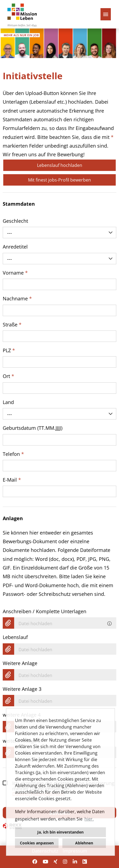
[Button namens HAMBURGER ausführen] (106, 14)
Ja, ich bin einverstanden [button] (60, 832)
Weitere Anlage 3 (22, 689)
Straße (12, 325)
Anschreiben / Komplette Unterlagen (45, 611)
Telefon (13, 454)
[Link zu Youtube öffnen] (45, 861)
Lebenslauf (15, 637)
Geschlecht (15, 221)
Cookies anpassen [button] (37, 843)
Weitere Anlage (20, 663)
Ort (8, 376)
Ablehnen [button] (84, 843)
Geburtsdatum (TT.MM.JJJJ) (33, 428)
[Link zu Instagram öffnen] (65, 861)
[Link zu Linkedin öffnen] (75, 861)
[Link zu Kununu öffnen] (85, 861)
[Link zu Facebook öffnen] (35, 861)
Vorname (15, 273)
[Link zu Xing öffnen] (56, 861)
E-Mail (12, 480)
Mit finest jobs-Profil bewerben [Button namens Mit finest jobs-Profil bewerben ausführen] (59, 180)
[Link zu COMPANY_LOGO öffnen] (22, 14)
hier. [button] (89, 819)
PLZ (9, 350)
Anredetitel (15, 247)
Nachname (17, 298)
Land (8, 402)
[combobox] (59, 233)
